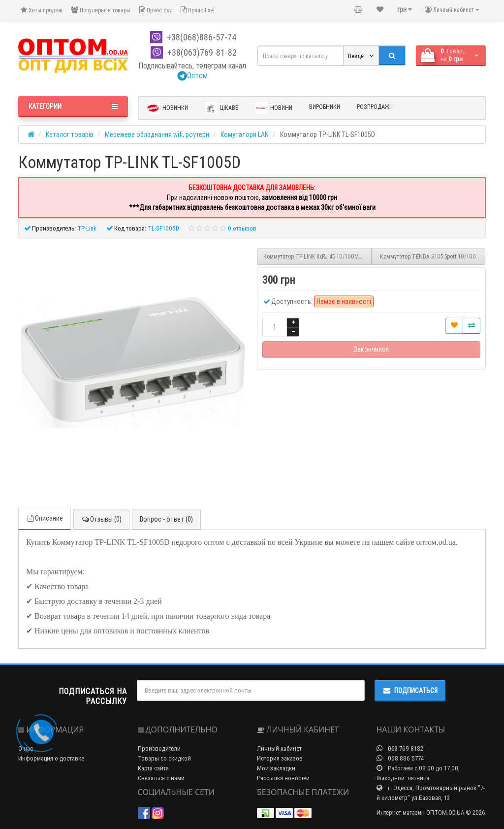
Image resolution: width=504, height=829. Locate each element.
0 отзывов (242, 228)
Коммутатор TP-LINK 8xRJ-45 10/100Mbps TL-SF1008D (317, 256)
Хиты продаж (41, 10)
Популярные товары (101, 10)
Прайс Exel (198, 10)
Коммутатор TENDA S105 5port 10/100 (428, 256)
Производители (159, 748)
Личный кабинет (279, 748)
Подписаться (410, 691)
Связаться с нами (161, 778)
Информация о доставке (51, 758)
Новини (274, 108)
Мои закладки (276, 768)
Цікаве (221, 108)
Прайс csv (156, 10)
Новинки (168, 108)
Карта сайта (153, 768)
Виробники (325, 107)
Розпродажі (374, 107)
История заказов (280, 758)
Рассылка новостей (283, 778)
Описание (45, 518)
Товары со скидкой (164, 758)
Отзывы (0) (101, 519)
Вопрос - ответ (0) (166, 519)
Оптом (192, 75)
